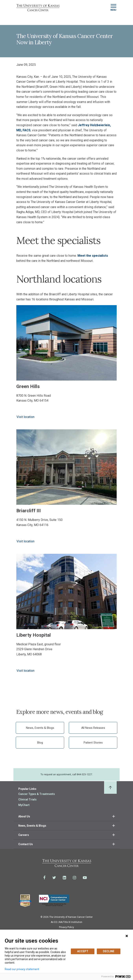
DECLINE (109, 951)
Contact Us (26, 844)
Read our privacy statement (22, 969)
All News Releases (93, 728)
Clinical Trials (27, 799)
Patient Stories (93, 743)
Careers (24, 835)
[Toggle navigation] (113, 8)
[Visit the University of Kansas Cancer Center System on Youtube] (85, 878)
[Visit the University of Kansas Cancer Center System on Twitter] (54, 878)
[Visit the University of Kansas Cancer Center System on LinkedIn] (64, 878)
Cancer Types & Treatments (37, 794)
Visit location (25, 417)
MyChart (24, 805)
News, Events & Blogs (40, 728)
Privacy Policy (66, 927)
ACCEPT (83, 951)
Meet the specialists (93, 256)
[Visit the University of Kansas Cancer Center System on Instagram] (74, 878)
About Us (24, 816)
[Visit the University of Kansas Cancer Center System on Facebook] (44, 878)
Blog (40, 743)
